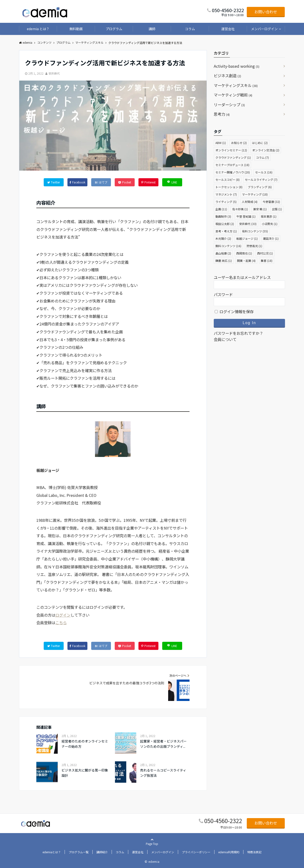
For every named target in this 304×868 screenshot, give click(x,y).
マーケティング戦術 (233, 95)
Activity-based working (237, 66)
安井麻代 (54, 73)
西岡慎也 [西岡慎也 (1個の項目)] (244, 253)
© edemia (152, 861)
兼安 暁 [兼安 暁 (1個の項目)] (260, 209)
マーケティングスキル (236, 85)
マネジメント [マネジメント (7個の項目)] (226, 194)
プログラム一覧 (79, 852)
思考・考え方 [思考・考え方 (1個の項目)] (226, 231)
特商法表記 (254, 852)
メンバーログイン (264, 29)
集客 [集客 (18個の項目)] (267, 261)
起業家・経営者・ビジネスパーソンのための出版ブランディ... (163, 744)
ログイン (63, 615)
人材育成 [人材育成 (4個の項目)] (250, 202)
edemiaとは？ (52, 852)
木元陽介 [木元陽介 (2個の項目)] (223, 238)
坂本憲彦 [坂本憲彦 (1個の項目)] (269, 216)
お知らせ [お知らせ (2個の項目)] (239, 143)
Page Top (152, 849)
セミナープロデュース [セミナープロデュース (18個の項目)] (232, 165)
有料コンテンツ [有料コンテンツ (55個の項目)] (255, 231)
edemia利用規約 (229, 852)
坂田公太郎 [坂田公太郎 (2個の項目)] (225, 224)
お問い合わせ (266, 12)
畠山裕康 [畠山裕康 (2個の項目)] (223, 253)
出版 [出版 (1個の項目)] (277, 209)
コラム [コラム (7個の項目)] (262, 157)
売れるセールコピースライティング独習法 (163, 773)
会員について (225, 339)
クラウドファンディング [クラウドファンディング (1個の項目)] (233, 157)
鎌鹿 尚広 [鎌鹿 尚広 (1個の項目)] (224, 261)
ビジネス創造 (227, 76)
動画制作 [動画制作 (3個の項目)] (223, 216)
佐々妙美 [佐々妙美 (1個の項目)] (240, 209)
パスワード (223, 294)
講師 (152, 29)
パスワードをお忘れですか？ (238, 333)
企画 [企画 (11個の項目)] (221, 209)
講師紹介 (102, 852)
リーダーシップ (229, 105)
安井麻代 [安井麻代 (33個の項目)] (248, 224)
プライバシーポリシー (196, 852)
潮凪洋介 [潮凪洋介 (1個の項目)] (271, 238)
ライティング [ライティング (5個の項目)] (226, 202)
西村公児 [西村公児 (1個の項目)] (265, 253)
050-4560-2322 (223, 821)
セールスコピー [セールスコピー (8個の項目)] (228, 180)
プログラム (114, 29)
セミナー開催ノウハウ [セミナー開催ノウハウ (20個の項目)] (233, 172)
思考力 (222, 114)
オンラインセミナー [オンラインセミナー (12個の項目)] (231, 150)
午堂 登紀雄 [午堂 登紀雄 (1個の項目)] (246, 216)
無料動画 (76, 29)
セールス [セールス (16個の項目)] (264, 172)
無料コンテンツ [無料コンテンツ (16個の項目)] (228, 246)
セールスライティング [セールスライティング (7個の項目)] (261, 180)
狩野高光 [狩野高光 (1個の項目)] (254, 246)
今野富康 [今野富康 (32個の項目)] (271, 202)
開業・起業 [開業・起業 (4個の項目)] (246, 261)
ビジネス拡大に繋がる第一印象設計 (85, 773)
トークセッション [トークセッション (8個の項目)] (229, 187)
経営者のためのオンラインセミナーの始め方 (85, 744)
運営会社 (228, 29)
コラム (190, 29)
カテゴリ (221, 53)
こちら (61, 623)
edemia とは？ (38, 29)
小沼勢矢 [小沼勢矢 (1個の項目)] (270, 224)
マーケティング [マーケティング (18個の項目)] (255, 194)
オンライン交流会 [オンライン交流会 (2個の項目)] (266, 150)
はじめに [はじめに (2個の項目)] (260, 143)
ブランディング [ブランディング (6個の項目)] (260, 187)
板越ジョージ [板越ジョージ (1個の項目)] (247, 238)
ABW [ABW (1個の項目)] (221, 143)
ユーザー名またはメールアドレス (242, 277)
